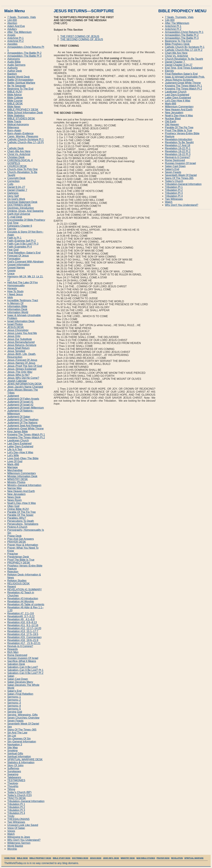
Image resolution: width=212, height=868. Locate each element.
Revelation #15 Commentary (24, 637)
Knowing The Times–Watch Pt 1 (26, 434)
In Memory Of (15, 303)
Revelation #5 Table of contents (26, 604)
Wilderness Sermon (19, 843)
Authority (13, 68)
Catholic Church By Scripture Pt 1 (185, 47)
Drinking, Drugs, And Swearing (25, 211)
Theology (13, 783)
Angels (11, 35)
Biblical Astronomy (18, 124)
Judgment (13, 396)
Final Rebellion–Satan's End (24, 253)
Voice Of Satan (16, 828)
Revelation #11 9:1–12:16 (23, 625)
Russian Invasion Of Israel (23, 658)
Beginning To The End (20, 89)
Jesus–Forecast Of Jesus (22, 360)
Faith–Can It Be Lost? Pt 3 (23, 244)
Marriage (13, 467)
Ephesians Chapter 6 (20, 226)
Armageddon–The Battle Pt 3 (24, 56)
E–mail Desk (15, 217)
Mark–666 (13, 464)
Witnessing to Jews (19, 837)
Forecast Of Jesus (18, 256)
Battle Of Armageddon (20, 80)
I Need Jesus (15, 294)
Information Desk (17, 309)
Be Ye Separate (16, 86)
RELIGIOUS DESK (18, 584)
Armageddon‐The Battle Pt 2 (182, 35)
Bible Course (15, 101)
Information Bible (17, 306)
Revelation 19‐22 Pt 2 (178, 151)
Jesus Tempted (16, 351)
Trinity (11, 816)
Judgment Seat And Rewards (24, 426)
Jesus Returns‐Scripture (179, 80)
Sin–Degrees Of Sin (19, 739)
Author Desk (15, 71)
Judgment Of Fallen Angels (23, 399)
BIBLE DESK (15, 104)
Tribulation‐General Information (183, 184)
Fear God (13, 250)
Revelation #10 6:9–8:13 (22, 622)
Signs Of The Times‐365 (179, 178)
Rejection (13, 572)
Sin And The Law (17, 733)
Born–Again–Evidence (20, 133)
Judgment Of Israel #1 (20, 402)
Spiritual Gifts (15, 753)
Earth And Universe (19, 214)
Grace (11, 274)
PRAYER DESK (17, 542)
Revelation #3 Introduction (23, 598)
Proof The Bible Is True (21, 560)
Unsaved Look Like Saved (23, 825)
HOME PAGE (10, 858)
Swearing (13, 774)
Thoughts (13, 786)
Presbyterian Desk (18, 557)
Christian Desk (16, 157)
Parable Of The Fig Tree (21, 512)
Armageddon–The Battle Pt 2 (24, 53)
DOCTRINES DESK (19, 205)
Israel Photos (15, 324)
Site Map (13, 748)
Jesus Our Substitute (20, 339)
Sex (10, 727)
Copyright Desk (16, 178)
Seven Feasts (15, 721)
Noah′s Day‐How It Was (179, 116)
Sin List (12, 736)
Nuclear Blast (173, 118)
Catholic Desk (15, 148)
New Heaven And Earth (21, 491)
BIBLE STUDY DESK (62, 858)
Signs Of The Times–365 (22, 730)
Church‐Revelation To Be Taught (184, 59)
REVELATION (177, 858)
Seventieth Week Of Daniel (23, 724)
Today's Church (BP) (19, 792)
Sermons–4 (14, 706)
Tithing (11, 789)
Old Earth (171, 121)
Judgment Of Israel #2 (20, 405)
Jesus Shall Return (18, 348)
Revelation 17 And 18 (178, 145)
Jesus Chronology (18, 330)
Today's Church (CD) (20, 795)
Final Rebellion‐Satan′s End (181, 74)
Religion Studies (17, 581)
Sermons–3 (14, 703)
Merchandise (15, 470)
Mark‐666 (171, 104)
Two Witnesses (16, 822)
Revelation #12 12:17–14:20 (24, 628)
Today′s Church (174, 181)
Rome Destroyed (17, 655)
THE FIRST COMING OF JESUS (80, 36)
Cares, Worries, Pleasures (23, 136)
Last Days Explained (19, 443)
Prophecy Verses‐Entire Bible (182, 133)
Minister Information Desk (22, 476)
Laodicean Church (18, 440)
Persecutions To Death (21, 521)
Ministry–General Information (24, 485)
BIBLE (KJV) (15, 92)
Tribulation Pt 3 (16, 810)
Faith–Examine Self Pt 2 (22, 241)
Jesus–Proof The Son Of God (25, 366)
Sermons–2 (14, 700)
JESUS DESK (16, 327)
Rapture (12, 569)
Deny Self (13, 196)
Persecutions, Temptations (23, 524)
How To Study (15, 291)
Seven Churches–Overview (23, 718)
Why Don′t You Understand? (182, 205)
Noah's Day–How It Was (22, 503)
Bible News (14, 107)
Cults (10, 184)
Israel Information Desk (21, 321)
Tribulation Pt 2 (16, 807)
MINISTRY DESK (18, 479)
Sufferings (13, 768)
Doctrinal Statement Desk (22, 202)
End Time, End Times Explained (184, 68)
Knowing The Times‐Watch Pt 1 (183, 86)
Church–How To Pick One (22, 169)
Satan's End (14, 691)
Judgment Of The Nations (22, 423)
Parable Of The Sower (20, 515)
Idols (10, 297)
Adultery (12, 29)
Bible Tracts (14, 121)
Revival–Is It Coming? (20, 646)
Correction (13, 181)
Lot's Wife (13, 455)
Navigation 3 (15, 745)
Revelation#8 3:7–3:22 (21, 616)
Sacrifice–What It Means (22, 661)
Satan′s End (172, 169)
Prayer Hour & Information (23, 545)
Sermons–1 (14, 697)
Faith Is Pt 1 (14, 238)
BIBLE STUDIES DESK (21, 118)
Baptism (12, 74)
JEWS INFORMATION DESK (25, 384)
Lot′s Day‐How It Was (178, 101)
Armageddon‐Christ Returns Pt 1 (184, 32)
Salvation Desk (16, 664)
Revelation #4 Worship (21, 601)
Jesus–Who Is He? (18, 375)
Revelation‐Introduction (179, 139)
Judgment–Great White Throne (25, 429)
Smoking (12, 750)
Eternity (12, 229)
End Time (13, 223)
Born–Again (14, 130)
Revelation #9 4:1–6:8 (21, 619)
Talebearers (14, 777)
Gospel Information (18, 265)
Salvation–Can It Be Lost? (23, 667)
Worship (12, 849)
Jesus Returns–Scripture (22, 345)
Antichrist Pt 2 (15, 41)
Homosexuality (16, 285)
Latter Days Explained (20, 446)
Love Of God (15, 461)
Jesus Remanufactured (21, 342)
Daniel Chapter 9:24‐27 (179, 65)
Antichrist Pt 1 (15, 38)
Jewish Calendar (17, 381)
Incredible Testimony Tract (23, 300)
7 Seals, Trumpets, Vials (22, 17)
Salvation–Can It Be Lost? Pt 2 (25, 673)
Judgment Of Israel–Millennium (26, 408)
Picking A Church (17, 527)
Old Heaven (172, 124)
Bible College (15, 98)
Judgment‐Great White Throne (183, 83)
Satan (11, 676)
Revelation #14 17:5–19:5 (23, 634)
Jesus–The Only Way (20, 372)
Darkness (13, 193)
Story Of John (15, 765)
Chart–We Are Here (19, 151)
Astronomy (14, 59)
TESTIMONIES (16, 780)
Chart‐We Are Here (176, 53)
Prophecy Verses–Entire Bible (25, 566)
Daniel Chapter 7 (17, 190)
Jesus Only (14, 336)
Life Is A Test (15, 449)
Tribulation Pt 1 (16, 804)
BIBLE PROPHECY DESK (23, 110)
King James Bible (18, 432)
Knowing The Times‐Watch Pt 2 (183, 89)
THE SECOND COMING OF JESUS (82, 39)
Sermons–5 (14, 709)
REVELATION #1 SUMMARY (25, 590)
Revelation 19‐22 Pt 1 (178, 148)
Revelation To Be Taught (179, 142)
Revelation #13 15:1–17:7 (23, 631)
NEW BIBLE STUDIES (146, 858)
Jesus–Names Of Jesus (21, 363)
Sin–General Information (22, 742)
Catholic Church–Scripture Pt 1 (26, 139)
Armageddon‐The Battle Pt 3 (182, 38)
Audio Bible (14, 62)
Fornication (14, 259)
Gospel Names (16, 268)
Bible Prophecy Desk (177, 44)
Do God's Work (16, 199)
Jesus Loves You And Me (22, 333)
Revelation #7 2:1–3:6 (21, 613)
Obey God (13, 506)
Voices (11, 831)
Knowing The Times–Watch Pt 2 (26, 437)
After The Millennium (19, 32)
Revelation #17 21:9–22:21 (24, 643)
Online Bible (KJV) (18, 509)
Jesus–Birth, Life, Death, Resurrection (22, 355)
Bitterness (13, 127)
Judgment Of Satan (19, 417)
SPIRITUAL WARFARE (194, 858)
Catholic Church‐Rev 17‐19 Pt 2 (184, 50)
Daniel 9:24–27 (16, 187)
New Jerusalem (16, 494)
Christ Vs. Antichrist (19, 154)
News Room (14, 500)
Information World (18, 312)
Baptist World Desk (19, 77)
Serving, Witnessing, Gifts (22, 715)
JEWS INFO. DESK (111, 858)
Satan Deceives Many (20, 682)
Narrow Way (14, 488)
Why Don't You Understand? (24, 840)
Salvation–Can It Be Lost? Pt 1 (25, 670)
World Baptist (15, 846)
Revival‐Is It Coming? (178, 157)
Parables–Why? (17, 518)
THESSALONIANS (18, 819)
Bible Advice (14, 95)
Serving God (15, 712)
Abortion (12, 23)
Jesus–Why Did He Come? (23, 378)
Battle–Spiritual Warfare (21, 83)
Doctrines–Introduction (21, 208)
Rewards (13, 649)
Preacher (13, 554)
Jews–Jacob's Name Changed (25, 387)
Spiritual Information (19, 756)
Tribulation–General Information (26, 801)
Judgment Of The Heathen (23, 420)
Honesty (12, 288)
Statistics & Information (21, 762)
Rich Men (13, 652)
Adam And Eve (16, 26)
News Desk (14, 497)
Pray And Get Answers (21, 539)
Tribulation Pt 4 (16, 813)
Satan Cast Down (18, 679)
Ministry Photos (16, 482)
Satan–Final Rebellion (20, 694)
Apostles (12, 44)
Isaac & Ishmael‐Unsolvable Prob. (185, 77)
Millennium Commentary (22, 473)
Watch (11, 834)
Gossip (11, 271)
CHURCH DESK (17, 166)
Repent (12, 587)
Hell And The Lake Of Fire (23, 282)
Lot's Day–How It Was (20, 452)
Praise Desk (14, 536)
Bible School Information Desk (25, 113)
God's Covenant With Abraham (25, 262)
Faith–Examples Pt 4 (20, 247)
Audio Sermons (16, 65)
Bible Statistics (16, 116)
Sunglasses (14, 771)
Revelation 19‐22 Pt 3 (178, 154)
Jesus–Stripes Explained (22, 369)
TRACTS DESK (17, 798)
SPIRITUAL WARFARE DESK (25, 759)
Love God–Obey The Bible (23, 458)
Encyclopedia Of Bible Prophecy (26, 220)
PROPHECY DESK (19, 563)
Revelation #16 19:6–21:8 (23, 640)
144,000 (12, 20)
